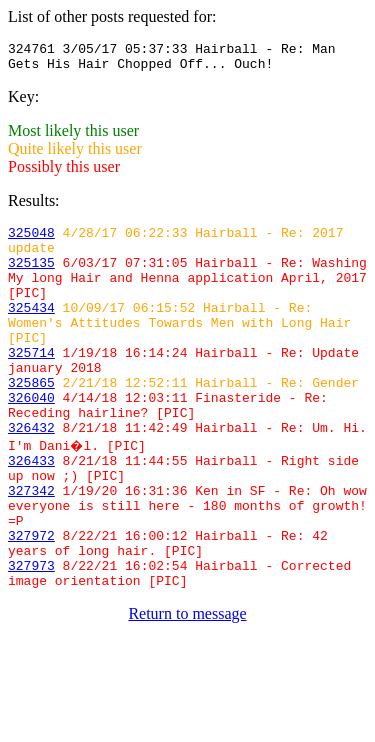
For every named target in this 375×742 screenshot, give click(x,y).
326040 (31, 439)
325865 (31, 421)
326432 (31, 475)
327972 (31, 601)
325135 (31, 277)
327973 (31, 637)
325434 (31, 331)
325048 (31, 241)
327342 (31, 547)
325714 (31, 385)
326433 (31, 511)
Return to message (187, 688)
